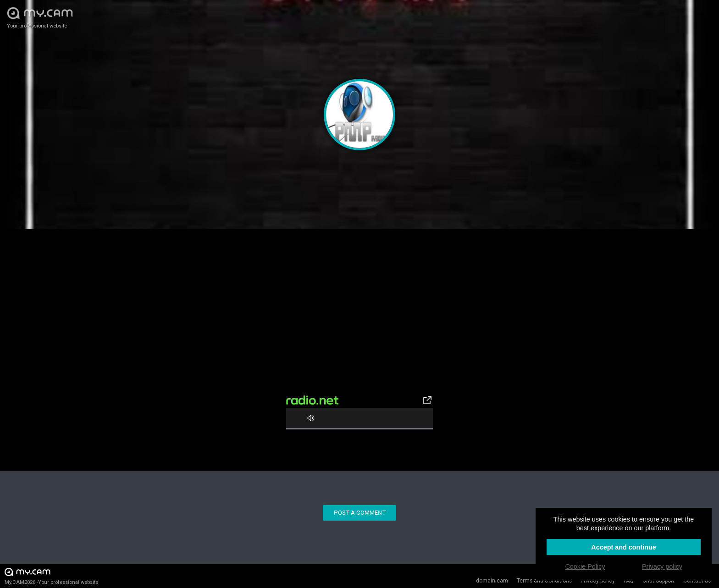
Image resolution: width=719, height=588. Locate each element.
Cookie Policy (585, 566)
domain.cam (492, 581)
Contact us (697, 581)
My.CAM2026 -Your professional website (51, 576)
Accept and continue (624, 547)
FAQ (629, 581)
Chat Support (658, 581)
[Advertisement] (359, 328)
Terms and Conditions (544, 581)
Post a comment (360, 513)
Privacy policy (598, 581)
